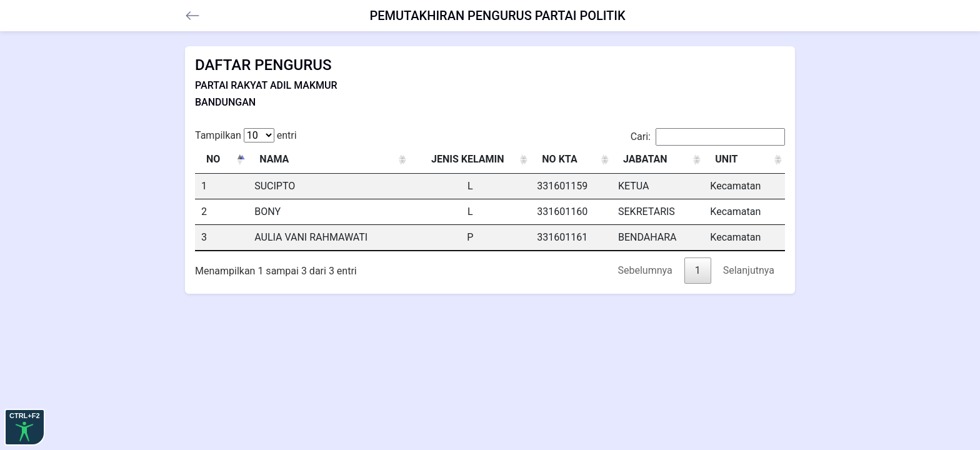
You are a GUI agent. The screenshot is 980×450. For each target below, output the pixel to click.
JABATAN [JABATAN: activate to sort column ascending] (645, 159)
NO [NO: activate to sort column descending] (213, 159)
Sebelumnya (645, 270)
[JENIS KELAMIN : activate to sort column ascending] (470, 160)
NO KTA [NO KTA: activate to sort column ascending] (559, 159)
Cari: (708, 137)
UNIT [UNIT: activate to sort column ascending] (726, 159)
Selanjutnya (749, 270)
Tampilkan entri (246, 135)
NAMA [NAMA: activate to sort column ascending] (274, 159)
